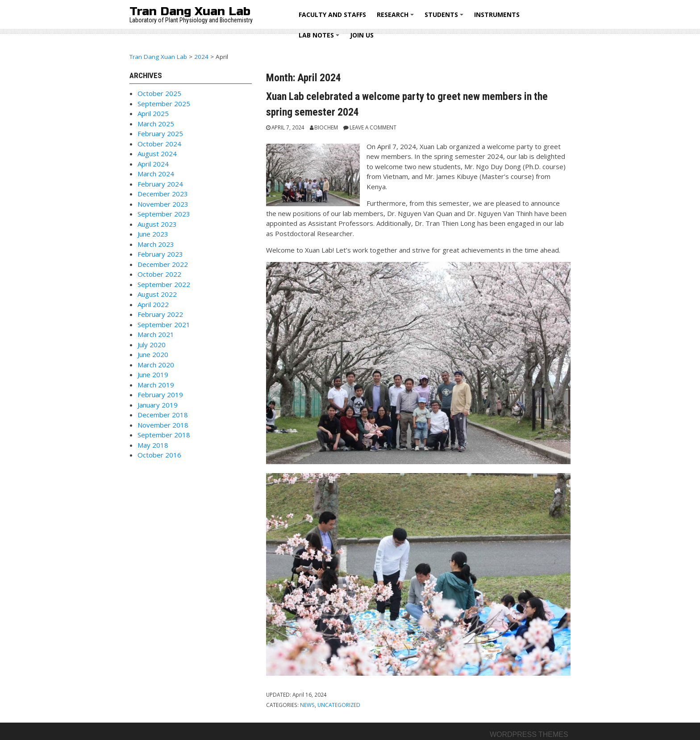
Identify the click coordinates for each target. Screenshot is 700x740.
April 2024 (153, 164)
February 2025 (160, 133)
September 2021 (164, 324)
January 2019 (158, 405)
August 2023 (157, 224)
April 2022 (153, 304)
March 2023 (156, 244)
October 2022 (159, 274)
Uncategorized (339, 705)
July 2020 (152, 345)
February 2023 (160, 254)
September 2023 (164, 214)
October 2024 (159, 144)
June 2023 (153, 234)
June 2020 (153, 354)
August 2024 (157, 154)
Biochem (326, 127)
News (307, 705)
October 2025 (159, 93)
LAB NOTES (320, 38)
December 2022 (163, 264)
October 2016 (159, 455)
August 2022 (157, 294)
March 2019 (156, 385)
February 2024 (160, 184)
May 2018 (153, 445)
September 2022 (164, 284)
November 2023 (163, 204)
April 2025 (153, 113)
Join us (362, 35)
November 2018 (163, 425)
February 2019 (160, 395)
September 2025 (164, 104)
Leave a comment (373, 127)
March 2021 (156, 334)
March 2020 (156, 365)
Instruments (497, 15)
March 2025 (156, 124)
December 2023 (163, 194)
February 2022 (160, 314)
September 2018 (164, 435)
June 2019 (153, 374)
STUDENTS (445, 18)
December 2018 (163, 415)
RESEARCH (397, 18)
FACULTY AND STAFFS (332, 15)
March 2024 (156, 174)
